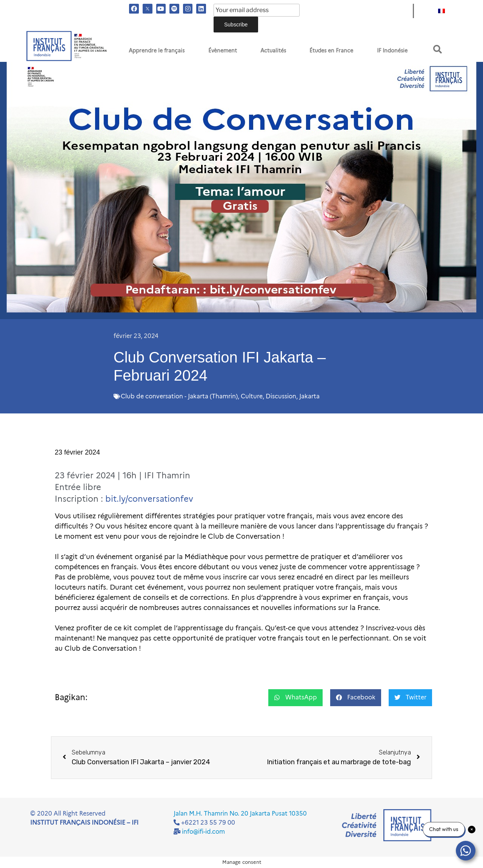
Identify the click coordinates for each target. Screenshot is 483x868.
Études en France (331, 51)
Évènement (223, 51)
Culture (252, 396)
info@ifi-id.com (203, 832)
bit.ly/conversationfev (149, 499)
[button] (438, 49)
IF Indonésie (392, 51)
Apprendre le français (157, 51)
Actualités (273, 51)
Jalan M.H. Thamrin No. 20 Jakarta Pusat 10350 (240, 813)
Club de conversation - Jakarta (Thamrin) (179, 396)
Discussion (281, 396)
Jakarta (309, 396)
